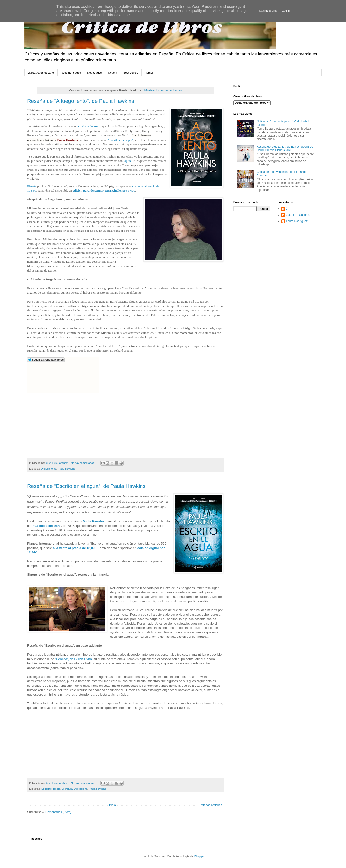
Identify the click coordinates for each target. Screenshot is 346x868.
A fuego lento (49, 469)
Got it (286, 11)
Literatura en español (41, 73)
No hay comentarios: (83, 463)
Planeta (32, 186)
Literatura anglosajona (75, 789)
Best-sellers (131, 73)
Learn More (268, 11)
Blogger (199, 856)
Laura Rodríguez (297, 221)
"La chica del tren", (89, 126)
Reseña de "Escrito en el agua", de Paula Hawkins (86, 486)
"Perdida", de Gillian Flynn (73, 659)
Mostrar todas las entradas (163, 90)
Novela (113, 73)
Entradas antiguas (210, 805)
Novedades (95, 73)
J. (287, 209)
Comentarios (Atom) (58, 812)
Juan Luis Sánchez (298, 215)
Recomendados (71, 73)
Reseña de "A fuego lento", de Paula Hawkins (81, 101)
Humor (149, 73)
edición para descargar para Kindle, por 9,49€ (104, 191)
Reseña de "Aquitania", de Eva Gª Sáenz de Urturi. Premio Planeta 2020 (285, 148)
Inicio (112, 805)
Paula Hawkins (67, 140)
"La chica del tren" (47, 526)
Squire (128, 161)
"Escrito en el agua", (121, 140)
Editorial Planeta (51, 789)
